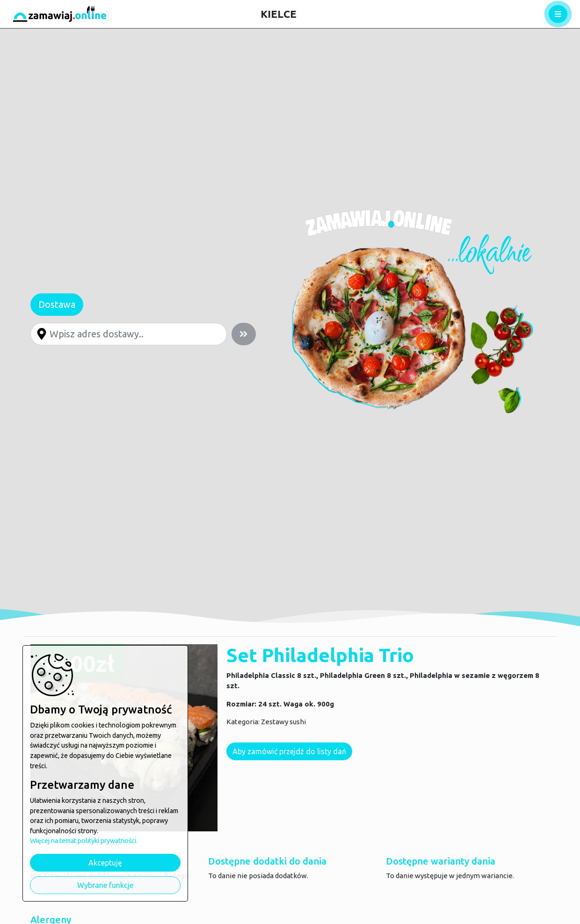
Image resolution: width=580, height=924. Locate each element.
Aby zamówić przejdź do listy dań (290, 751)
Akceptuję (105, 863)
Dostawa (57, 304)
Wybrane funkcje (105, 885)
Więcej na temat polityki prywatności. (84, 841)
